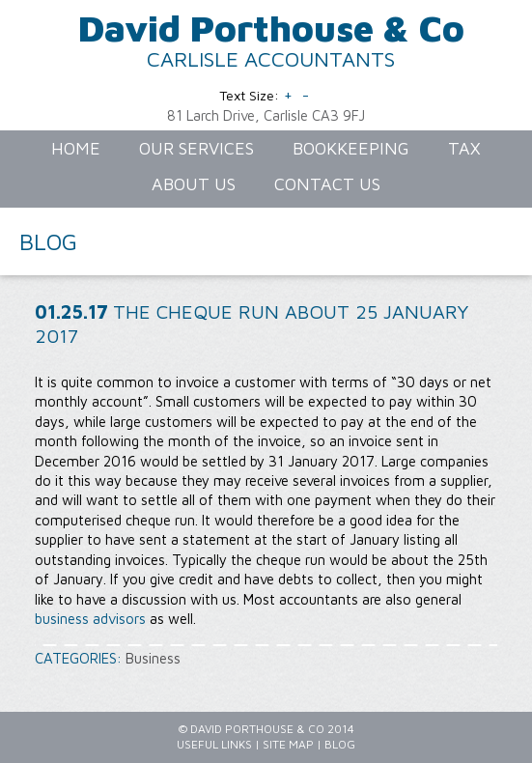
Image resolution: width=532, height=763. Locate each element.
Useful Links (214, 744)
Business (153, 658)
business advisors (90, 619)
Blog (340, 744)
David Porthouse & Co (271, 28)
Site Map (288, 744)
